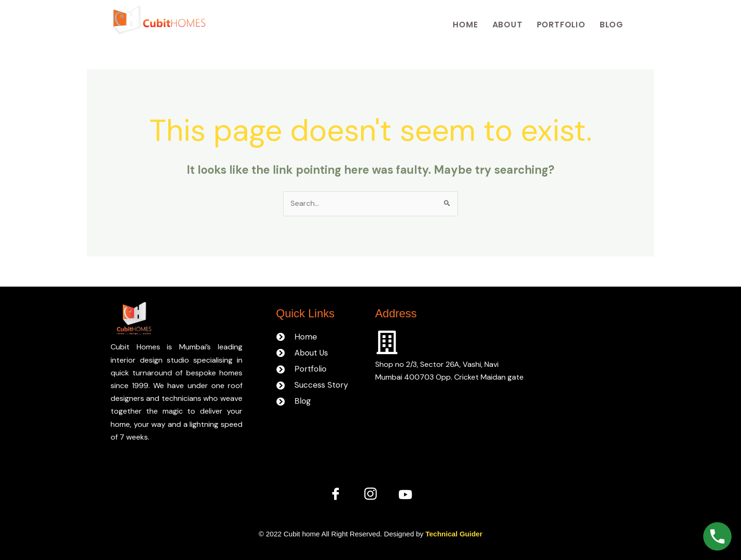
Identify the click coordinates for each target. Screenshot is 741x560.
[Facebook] (336, 494)
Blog (612, 25)
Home (465, 25)
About (508, 25)
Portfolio (561, 25)
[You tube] (405, 494)
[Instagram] (370, 494)
